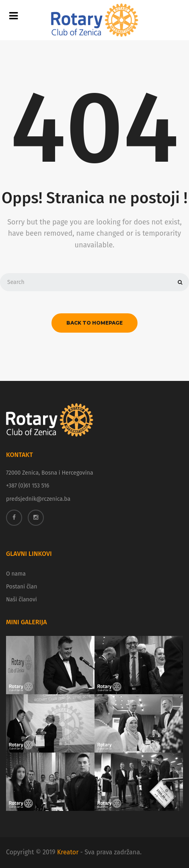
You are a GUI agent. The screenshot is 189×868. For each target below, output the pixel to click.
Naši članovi (22, 600)
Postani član (22, 587)
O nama (16, 574)
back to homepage (94, 323)
